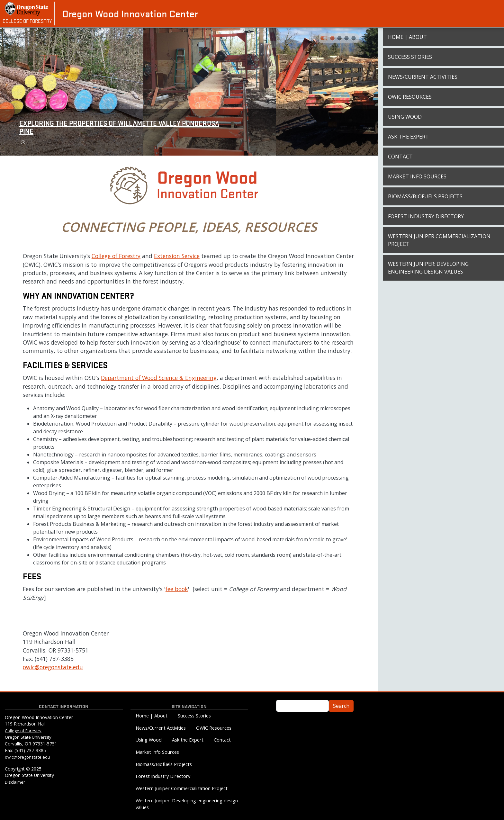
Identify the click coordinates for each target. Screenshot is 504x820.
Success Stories (410, 57)
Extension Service (177, 256)
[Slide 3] (354, 38)
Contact (400, 157)
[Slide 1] (339, 38)
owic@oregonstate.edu (53, 667)
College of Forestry (27, 21)
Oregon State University (28, 737)
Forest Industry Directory (426, 216)
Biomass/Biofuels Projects (425, 196)
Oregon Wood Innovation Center (130, 14)
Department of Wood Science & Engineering (159, 378)
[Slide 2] (346, 38)
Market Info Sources (417, 176)
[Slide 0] (332, 38)
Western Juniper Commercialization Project (439, 240)
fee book (177, 589)
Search (341, 706)
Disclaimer (15, 782)
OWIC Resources (410, 97)
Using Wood (405, 117)
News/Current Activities (423, 77)
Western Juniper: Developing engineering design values (428, 268)
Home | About (407, 37)
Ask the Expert (408, 137)
